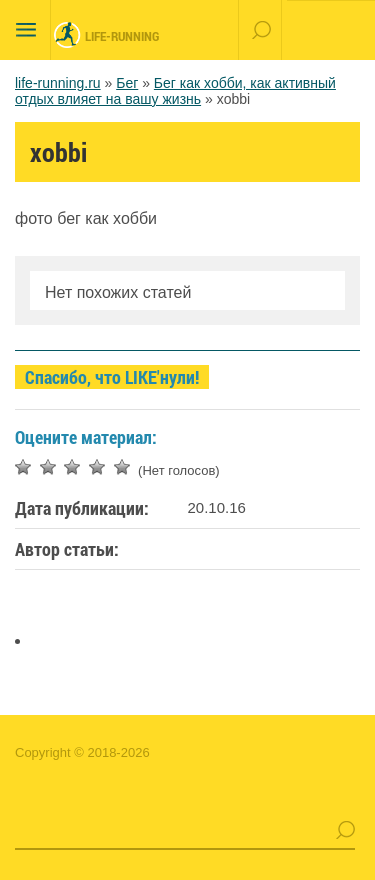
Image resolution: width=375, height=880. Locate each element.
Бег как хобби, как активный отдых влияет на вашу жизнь (175, 91)
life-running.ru (58, 83)
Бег (127, 83)
